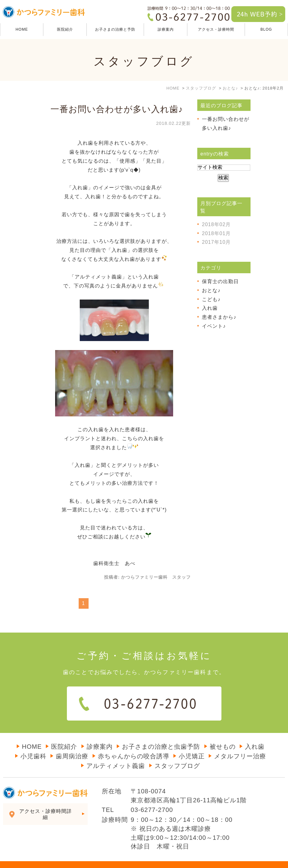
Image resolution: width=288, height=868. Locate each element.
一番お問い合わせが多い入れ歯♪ (117, 109)
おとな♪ (211, 290)
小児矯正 (192, 744)
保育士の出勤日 (220, 281)
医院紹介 (65, 29)
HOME (22, 29)
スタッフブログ (177, 753)
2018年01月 (216, 233)
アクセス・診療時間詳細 (46, 802)
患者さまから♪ (219, 317)
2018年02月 (216, 224)
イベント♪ (214, 326)
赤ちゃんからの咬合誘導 (134, 744)
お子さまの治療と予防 (115, 29)
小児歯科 (33, 744)
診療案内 (100, 734)
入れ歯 (210, 308)
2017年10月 (216, 242)
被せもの (223, 734)
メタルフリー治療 (240, 744)
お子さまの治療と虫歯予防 (161, 734)
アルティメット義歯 (116, 753)
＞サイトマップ (16, 859)
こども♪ (211, 299)
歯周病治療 (72, 744)
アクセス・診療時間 (216, 29)
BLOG (266, 29)
